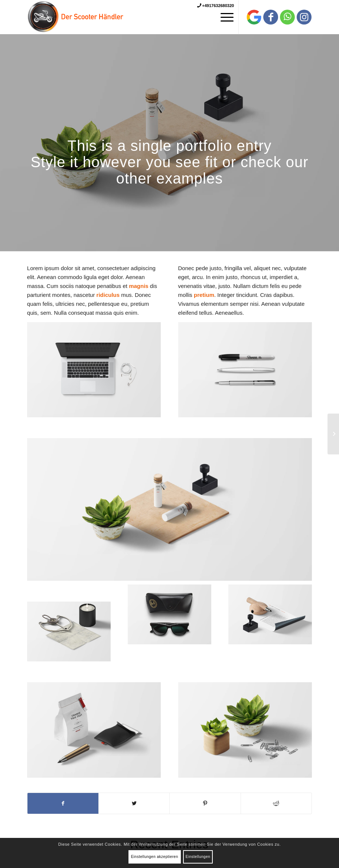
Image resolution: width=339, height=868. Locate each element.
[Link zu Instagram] (304, 17)
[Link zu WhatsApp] (287, 17)
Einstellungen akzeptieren (155, 857)
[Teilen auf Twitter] (134, 803)
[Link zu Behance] (254, 17)
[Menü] (223, 17)
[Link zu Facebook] (271, 17)
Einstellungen (198, 857)
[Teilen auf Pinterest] (205, 803)
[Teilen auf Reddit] (276, 803)
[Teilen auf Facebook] (63, 803)
